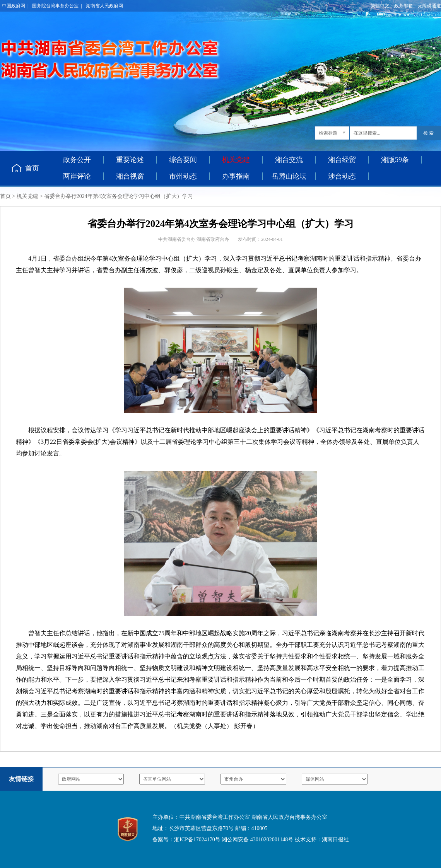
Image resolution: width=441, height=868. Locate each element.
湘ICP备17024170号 (197, 840)
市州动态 (183, 176)
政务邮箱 (403, 6)
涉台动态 (342, 176)
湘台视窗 (130, 176)
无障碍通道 (429, 6)
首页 (32, 168)
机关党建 (27, 196)
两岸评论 (77, 176)
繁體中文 (380, 6)
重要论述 (130, 160)
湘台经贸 (342, 160)
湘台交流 (289, 160)
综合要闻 (183, 160)
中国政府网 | (15, 6)
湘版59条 (395, 160)
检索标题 (328, 133)
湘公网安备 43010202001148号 (257, 840)
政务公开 (77, 160)
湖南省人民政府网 (104, 6)
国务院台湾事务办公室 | (57, 6)
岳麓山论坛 (289, 176)
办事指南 (236, 176)
